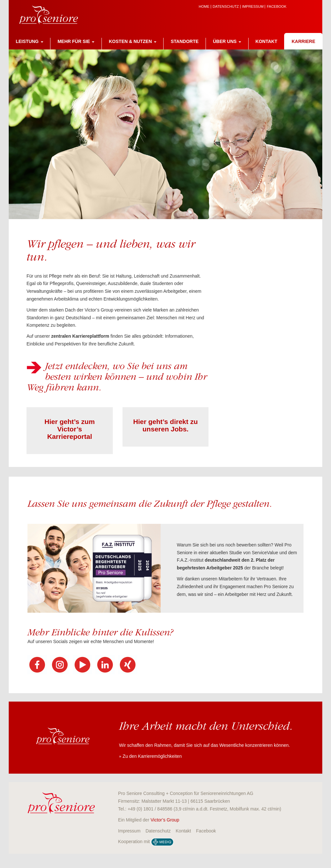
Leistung (30, 41)
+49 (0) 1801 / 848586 (150, 809)
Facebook (277, 7)
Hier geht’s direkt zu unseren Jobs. (165, 425)
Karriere (303, 41)
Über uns (227, 41)
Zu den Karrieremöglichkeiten (152, 756)
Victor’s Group (165, 820)
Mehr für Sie (76, 41)
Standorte (185, 41)
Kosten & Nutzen (133, 41)
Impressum (253, 7)
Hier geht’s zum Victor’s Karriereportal (70, 429)
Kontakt (266, 41)
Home (204, 7)
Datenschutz (226, 7)
